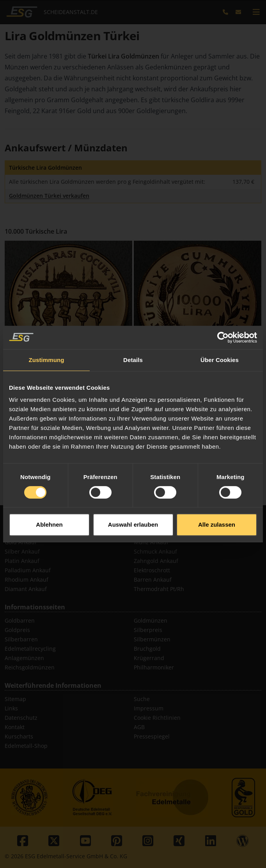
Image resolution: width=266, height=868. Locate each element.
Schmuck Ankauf (155, 551)
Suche (142, 699)
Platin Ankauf (22, 561)
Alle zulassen (217, 503)
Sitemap (15, 699)
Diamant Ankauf (26, 589)
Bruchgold (147, 649)
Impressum (149, 708)
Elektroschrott (152, 570)
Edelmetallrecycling (30, 649)
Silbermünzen (152, 639)
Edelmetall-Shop (26, 746)
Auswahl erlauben (133, 503)
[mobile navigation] (256, 12)
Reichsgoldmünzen (30, 667)
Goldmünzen (151, 620)
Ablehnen (49, 503)
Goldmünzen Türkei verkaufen (49, 196)
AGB (139, 727)
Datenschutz (21, 718)
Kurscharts (19, 736)
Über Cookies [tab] (220, 338)
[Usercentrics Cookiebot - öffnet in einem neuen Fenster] (223, 315)
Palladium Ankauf (28, 570)
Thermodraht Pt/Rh (159, 589)
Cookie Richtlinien (157, 718)
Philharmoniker (154, 667)
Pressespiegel (152, 736)
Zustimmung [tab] (47, 338)
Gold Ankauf (21, 542)
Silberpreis (148, 630)
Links (11, 708)
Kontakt (15, 727)
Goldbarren (20, 620)
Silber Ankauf (22, 551)
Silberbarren (21, 639)
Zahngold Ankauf (156, 561)
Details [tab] (133, 338)
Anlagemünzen (24, 658)
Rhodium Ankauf (27, 580)
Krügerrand (149, 658)
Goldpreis (17, 630)
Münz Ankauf (151, 542)
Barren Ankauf (153, 580)
